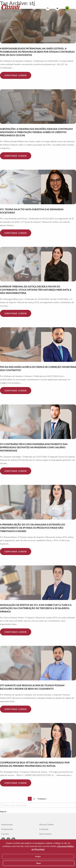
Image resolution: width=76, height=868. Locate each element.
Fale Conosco (45, 834)
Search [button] (3, 811)
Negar (39, 863)
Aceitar (38, 856)
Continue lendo (16, 75)
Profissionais (7, 829)
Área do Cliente (46, 824)
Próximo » (42, 799)
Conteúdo (44, 829)
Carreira (5, 834)
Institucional (7, 824)
